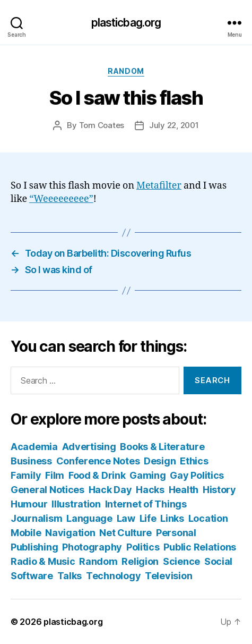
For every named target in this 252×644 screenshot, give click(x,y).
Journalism (36, 518)
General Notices (47, 490)
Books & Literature (162, 447)
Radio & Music (43, 561)
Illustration (76, 504)
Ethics (194, 461)
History (219, 490)
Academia (34, 447)
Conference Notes (98, 461)
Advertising (89, 447)
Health (184, 490)
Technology (113, 576)
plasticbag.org (126, 23)
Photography (92, 547)
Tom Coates (102, 125)
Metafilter (159, 186)
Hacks (150, 490)
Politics (143, 547)
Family (26, 475)
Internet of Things (146, 504)
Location (208, 518)
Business (31, 461)
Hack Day (110, 490)
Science (181, 561)
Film (55, 475)
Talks (70, 576)
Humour (29, 504)
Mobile (26, 533)
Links (172, 518)
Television (168, 576)
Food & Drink (97, 475)
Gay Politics (197, 475)
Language (89, 518)
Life (148, 518)
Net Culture (125, 533)
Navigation (70, 533)
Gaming (147, 475)
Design (160, 461)
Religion (140, 561)
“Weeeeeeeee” (61, 199)
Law (126, 518)
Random (126, 71)
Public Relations (200, 547)
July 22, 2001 (174, 125)
